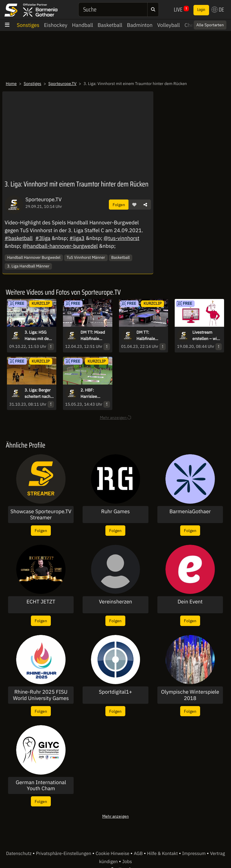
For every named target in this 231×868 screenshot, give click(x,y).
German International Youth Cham (41, 785)
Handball (82, 25)
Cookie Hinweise (113, 854)
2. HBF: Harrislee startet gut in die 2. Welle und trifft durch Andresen (95, 394)
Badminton (140, 25)
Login (201, 10)
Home (11, 84)
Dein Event (190, 602)
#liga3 (77, 238)
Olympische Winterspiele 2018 (190, 695)
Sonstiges (28, 25)
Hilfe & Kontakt (163, 854)
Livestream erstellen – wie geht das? (206, 336)
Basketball (110, 25)
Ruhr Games (115, 511)
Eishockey (56, 25)
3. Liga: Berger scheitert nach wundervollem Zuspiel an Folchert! (38, 394)
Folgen (119, 205)
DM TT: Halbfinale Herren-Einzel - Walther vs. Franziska (150, 336)
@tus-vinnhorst (122, 238)
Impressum (194, 854)
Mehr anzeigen (115, 816)
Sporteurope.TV (62, 84)
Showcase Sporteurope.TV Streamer (41, 515)
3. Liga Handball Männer (28, 266)
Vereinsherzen (115, 602)
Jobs (127, 862)
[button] (134, 205)
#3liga (43, 238)
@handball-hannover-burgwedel (60, 246)
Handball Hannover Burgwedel (34, 257)
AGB (139, 854)
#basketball (19, 238)
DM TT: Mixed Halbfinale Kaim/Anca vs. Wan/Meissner (94, 336)
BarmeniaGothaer (190, 511)
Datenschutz (19, 854)
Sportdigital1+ (115, 692)
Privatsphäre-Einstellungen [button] (64, 854)
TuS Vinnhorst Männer (86, 257)
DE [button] (218, 10)
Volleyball (168, 25)
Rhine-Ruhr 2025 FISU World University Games (41, 695)
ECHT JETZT (41, 602)
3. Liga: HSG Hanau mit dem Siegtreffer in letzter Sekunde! (38, 336)
